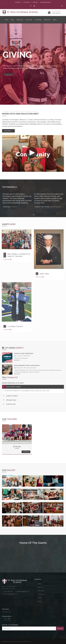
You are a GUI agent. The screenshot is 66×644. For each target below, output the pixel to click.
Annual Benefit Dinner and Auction (27, 365)
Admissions (20, 20)
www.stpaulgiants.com (11, 594)
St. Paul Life (29, 20)
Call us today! (56, 11)
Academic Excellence (12, 396)
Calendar (35, 2)
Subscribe (60, 628)
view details (26, 452)
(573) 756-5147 (8, 591)
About (12, 20)
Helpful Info (47, 20)
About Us (40, 587)
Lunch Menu (27, 2)
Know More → (8, 131)
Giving (39, 601)
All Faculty (17, 446)
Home (6, 20)
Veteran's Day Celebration (24, 353)
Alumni (55, 20)
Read (26, 391)
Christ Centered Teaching (13, 387)
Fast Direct (18, 2)
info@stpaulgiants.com (23, 591)
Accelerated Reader (45, 2)
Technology (38, 20)
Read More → (18, 360)
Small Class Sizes (11, 404)
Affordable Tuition (11, 400)
